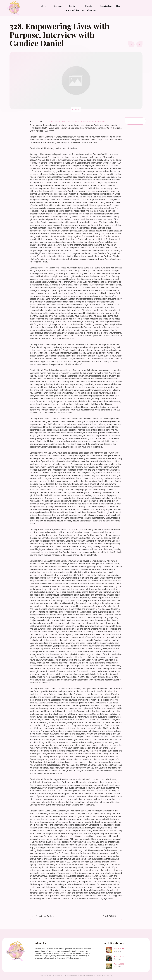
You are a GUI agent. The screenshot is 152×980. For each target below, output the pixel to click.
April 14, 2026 (119, 964)
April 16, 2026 (119, 949)
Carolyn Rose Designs (104, 975)
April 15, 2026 (119, 956)
